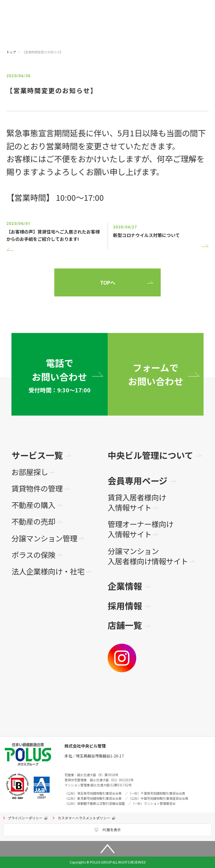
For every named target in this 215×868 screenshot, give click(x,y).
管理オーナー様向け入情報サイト (141, 529)
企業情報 (125, 586)
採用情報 (125, 606)
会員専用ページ (138, 481)
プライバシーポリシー (25, 818)
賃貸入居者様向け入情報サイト (137, 502)
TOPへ (108, 282)
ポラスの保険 (33, 555)
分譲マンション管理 (44, 538)
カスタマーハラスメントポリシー (84, 818)
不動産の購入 (33, 505)
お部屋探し (30, 472)
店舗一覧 (125, 625)
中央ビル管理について (150, 455)
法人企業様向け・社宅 (48, 571)
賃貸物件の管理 (37, 488)
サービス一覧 (37, 455)
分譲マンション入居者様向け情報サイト (148, 556)
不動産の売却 (33, 521)
